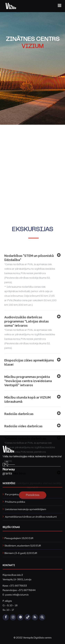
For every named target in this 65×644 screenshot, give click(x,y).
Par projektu (12, 495)
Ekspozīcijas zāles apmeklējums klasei (32, 441)
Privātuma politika (15, 502)
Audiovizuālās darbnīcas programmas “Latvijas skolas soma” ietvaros (32, 411)
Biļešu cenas (11, 527)
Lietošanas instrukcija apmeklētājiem (26, 509)
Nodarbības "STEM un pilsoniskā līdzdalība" (32, 358)
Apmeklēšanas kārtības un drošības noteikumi (31, 517)
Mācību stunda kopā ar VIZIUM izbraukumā (32, 478)
